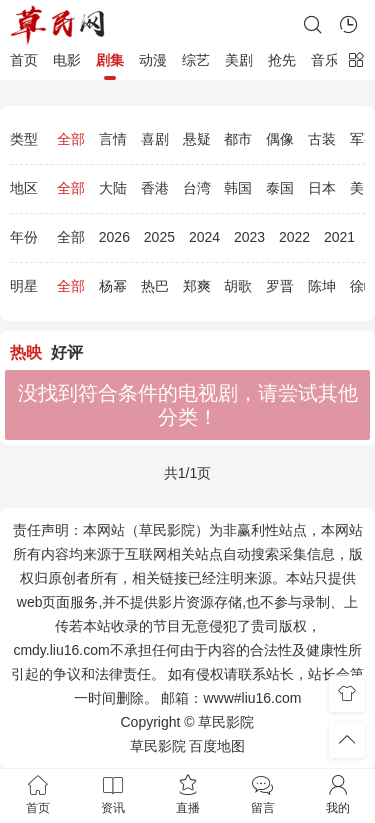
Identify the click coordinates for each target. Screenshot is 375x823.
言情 (113, 139)
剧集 (110, 60)
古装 (322, 139)
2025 (159, 237)
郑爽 (197, 286)
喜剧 (155, 139)
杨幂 (113, 286)
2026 (114, 237)
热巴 (155, 286)
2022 (294, 237)
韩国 (238, 188)
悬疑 (197, 139)
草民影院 (158, 746)
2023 (249, 237)
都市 (238, 139)
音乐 (325, 60)
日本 (322, 188)
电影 (67, 60)
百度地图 (217, 746)
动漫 (153, 60)
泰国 (280, 188)
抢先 (282, 60)
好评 (67, 352)
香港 (155, 188)
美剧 (239, 60)
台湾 (197, 188)
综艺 (196, 60)
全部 (71, 139)
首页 (24, 60)
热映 (26, 352)
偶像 (280, 139)
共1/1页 (187, 473)
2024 (204, 237)
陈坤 (322, 286)
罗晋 (280, 286)
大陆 (113, 188)
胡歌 (238, 286)
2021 (339, 237)
